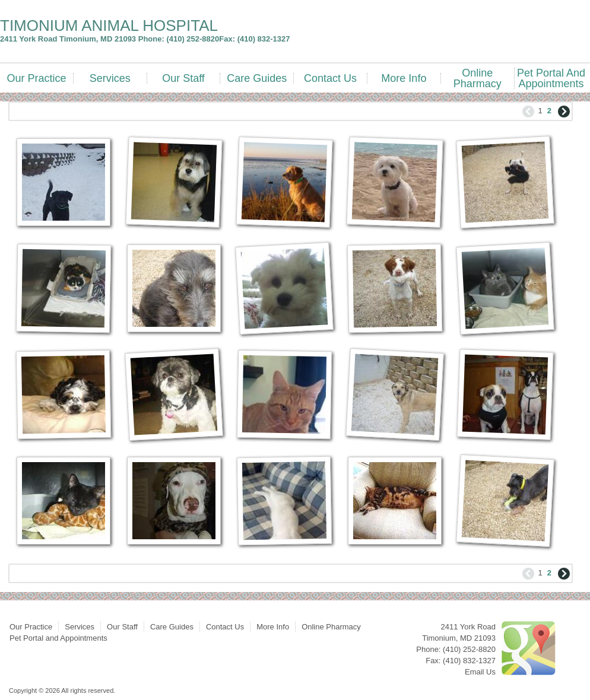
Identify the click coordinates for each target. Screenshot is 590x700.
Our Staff (183, 78)
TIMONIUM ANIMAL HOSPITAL (109, 26)
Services (110, 78)
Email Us (480, 672)
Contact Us (330, 78)
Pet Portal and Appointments (551, 78)
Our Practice (36, 78)
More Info (404, 78)
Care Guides (257, 78)
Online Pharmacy (478, 78)
